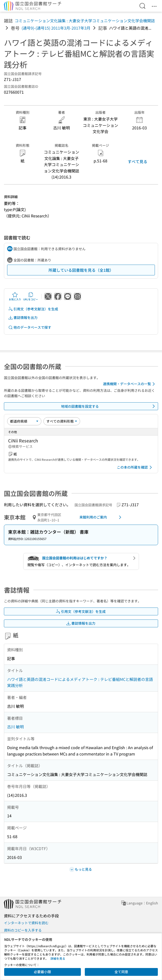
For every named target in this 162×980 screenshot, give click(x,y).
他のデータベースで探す (30, 327)
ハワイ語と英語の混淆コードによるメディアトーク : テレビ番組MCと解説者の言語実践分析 (80, 682)
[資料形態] (62, 421)
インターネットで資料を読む (26, 923)
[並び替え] (24, 421)
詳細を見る (58, 958)
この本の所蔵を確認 (135, 467)
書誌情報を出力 (23, 318)
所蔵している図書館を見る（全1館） (81, 270)
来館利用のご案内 (101, 517)
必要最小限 (42, 972)
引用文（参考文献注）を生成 (33, 309)
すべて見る (137, 161)
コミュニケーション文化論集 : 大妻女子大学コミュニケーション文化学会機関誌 (85, 21)
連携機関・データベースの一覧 (130, 384)
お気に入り (15, 296)
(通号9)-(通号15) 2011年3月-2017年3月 (56, 28)
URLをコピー (31, 296)
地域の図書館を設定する (109, 406)
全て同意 (121, 972)
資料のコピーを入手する (23, 930)
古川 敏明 (15, 727)
